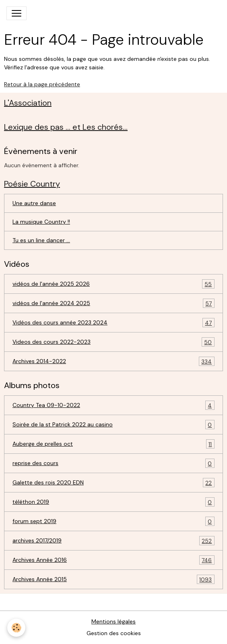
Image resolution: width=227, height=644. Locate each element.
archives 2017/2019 (113, 541)
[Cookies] (16, 628)
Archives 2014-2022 (113, 361)
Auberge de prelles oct (113, 444)
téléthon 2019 (113, 502)
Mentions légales (113, 621)
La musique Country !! (41, 222)
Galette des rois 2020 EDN (113, 483)
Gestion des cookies (114, 633)
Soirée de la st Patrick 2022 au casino (113, 425)
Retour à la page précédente (42, 84)
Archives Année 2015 (113, 579)
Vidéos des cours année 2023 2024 (113, 323)
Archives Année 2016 (113, 560)
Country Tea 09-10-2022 (113, 405)
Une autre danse (34, 203)
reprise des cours (113, 463)
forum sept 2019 (113, 521)
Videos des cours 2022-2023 (113, 342)
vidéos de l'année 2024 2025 (113, 303)
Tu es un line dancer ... (41, 240)
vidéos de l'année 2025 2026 (113, 284)
